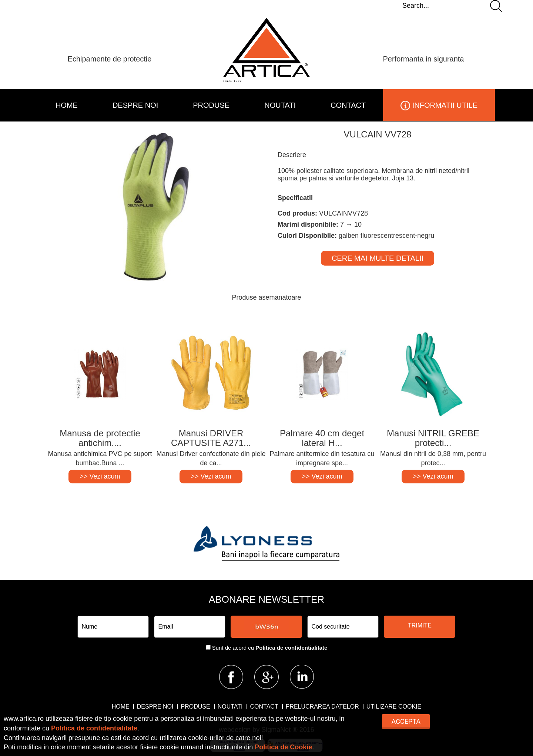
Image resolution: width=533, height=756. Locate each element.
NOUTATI (280, 105)
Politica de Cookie (283, 747)
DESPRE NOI (135, 105)
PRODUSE (211, 105)
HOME (67, 105)
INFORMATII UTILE (439, 106)
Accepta (406, 721)
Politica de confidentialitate (291, 648)
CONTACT (348, 105)
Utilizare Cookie (394, 707)
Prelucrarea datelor (322, 707)
